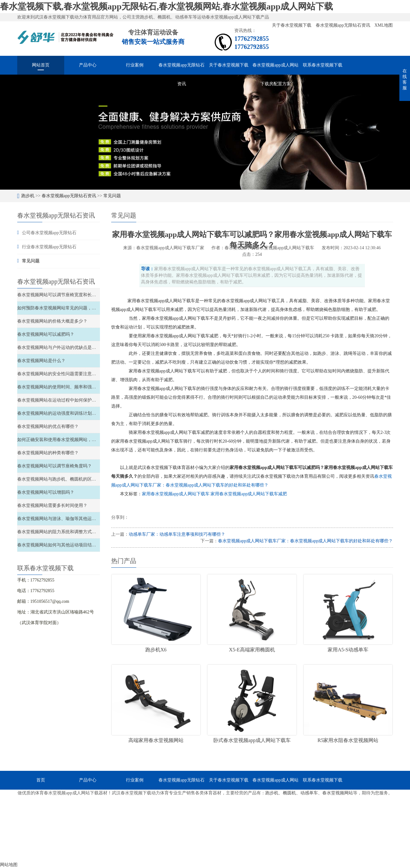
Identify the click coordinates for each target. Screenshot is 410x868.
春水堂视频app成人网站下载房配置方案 (275, 69)
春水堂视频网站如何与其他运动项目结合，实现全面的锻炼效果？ (81, 545)
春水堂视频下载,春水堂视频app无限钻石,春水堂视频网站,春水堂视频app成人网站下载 (166, 6)
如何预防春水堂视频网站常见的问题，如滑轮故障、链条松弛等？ (81, 308)
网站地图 (9, 865)
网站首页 (41, 65)
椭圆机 (289, 793)
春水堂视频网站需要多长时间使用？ (52, 505)
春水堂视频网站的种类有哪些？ (48, 453)
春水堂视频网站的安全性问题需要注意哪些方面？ (65, 374)
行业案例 (135, 65)
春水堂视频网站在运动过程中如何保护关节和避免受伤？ (72, 400)
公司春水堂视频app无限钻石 (49, 233)
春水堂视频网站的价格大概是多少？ (52, 321)
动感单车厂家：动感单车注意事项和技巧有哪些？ (177, 534)
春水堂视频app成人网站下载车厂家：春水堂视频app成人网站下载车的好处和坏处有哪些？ (305, 541)
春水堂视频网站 (338, 793)
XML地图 (384, 25)
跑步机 (28, 196)
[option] (205, 132)
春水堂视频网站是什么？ (41, 361)
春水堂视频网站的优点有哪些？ (48, 426)
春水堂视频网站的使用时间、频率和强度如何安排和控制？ (74, 387)
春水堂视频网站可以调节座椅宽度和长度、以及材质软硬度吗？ (79, 295)
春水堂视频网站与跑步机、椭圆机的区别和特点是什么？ (72, 479)
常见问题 (112, 196)
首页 (41, 780)
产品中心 (88, 65)
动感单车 (309, 793)
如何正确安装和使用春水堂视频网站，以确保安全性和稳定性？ (79, 440)
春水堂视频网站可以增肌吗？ (46, 492)
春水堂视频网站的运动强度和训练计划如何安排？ (65, 413)
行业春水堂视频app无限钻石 (49, 247)
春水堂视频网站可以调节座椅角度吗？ (54, 466)
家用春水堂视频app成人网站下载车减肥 (249, 494)
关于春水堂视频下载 (292, 25)
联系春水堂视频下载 (323, 65)
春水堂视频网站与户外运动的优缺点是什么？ (61, 347)
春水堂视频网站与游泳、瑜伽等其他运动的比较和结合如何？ (76, 519)
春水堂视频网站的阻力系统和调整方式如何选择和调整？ (72, 532)
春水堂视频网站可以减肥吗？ (46, 334)
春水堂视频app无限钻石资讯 (344, 25)
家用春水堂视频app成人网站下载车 (176, 494)
